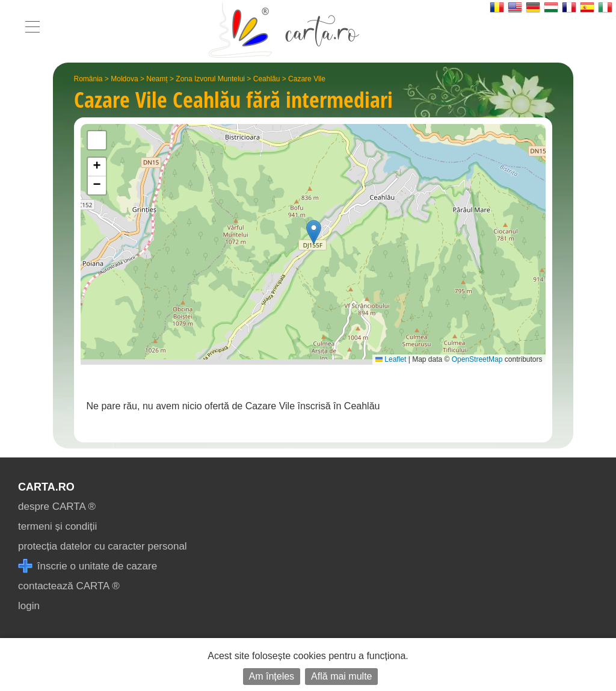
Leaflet (391, 359)
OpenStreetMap (477, 359)
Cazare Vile (307, 79)
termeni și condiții (57, 526)
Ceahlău (267, 79)
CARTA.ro (46, 487)
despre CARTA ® (57, 507)
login (29, 606)
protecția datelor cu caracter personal (103, 546)
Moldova (124, 79)
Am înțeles (272, 676)
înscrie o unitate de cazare (88, 566)
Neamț (157, 79)
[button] (314, 232)
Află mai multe (341, 676)
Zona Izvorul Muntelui (210, 79)
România (88, 79)
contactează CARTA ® (69, 586)
